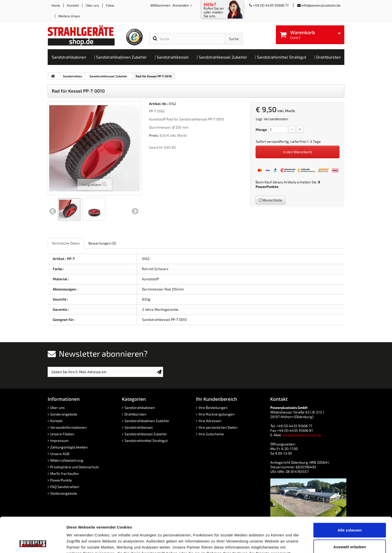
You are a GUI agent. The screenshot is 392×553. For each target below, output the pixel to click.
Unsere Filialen (62, 434)
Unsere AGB (60, 454)
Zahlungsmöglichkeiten (69, 447)
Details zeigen (270, 543)
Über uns (92, 5)
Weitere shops (69, 16)
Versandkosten (276, 119)
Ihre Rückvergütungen (217, 414)
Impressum (59, 440)
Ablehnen (350, 530)
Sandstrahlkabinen (140, 408)
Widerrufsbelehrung (67, 460)
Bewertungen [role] (102, 243)
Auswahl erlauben (350, 514)
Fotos (110, 5)
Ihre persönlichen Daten (218, 427)
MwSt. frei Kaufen (65, 473)
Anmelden (181, 5)
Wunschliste (271, 200)
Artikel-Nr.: (158, 104)
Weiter (135, 211)
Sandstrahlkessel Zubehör (146, 434)
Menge (261, 129)
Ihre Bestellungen (213, 408)
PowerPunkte (267, 187)
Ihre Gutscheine (211, 434)
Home (56, 5)
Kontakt (73, 5)
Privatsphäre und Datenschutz (75, 467)
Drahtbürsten (135, 414)
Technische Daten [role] (66, 243)
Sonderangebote (64, 414)
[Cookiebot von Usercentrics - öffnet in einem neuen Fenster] (33, 543)
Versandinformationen (68, 427)
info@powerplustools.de (321, 5)
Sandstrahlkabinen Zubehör (147, 421)
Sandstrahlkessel (139, 427)
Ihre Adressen (210, 421)
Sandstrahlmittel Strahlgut (146, 440)
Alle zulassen (350, 497)
